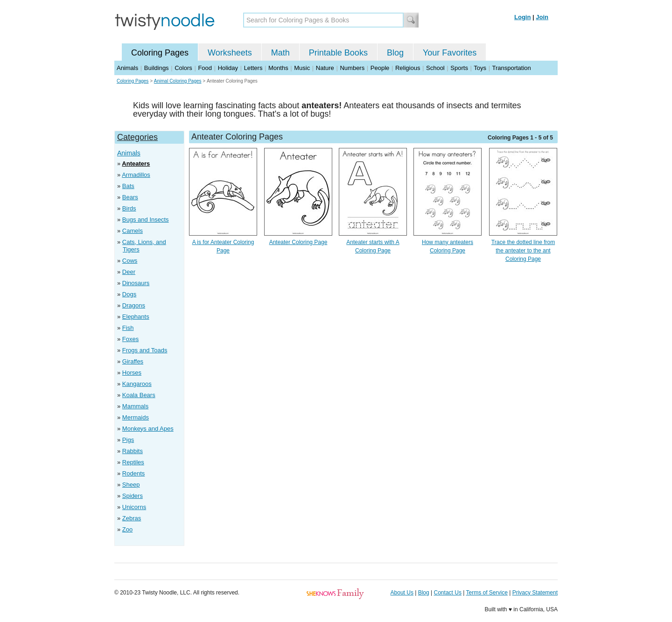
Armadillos (136, 175)
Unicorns (134, 507)
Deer (129, 272)
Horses (132, 373)
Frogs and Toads (145, 350)
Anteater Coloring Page (298, 242)
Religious (408, 68)
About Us (402, 593)
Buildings (157, 68)
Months (278, 68)
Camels (133, 231)
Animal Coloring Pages (178, 81)
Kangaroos (137, 384)
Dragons (134, 305)
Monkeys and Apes (148, 429)
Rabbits (133, 451)
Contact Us (448, 593)
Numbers (352, 68)
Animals (127, 68)
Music (302, 68)
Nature (325, 68)
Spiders (133, 496)
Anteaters (136, 164)
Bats (128, 186)
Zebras (132, 518)
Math (280, 53)
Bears (130, 197)
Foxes (130, 339)
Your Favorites (450, 53)
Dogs (129, 294)
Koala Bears (139, 395)
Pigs (128, 440)
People (380, 68)
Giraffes (133, 361)
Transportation (511, 68)
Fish (128, 328)
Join (542, 17)
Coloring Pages (160, 53)
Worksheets (230, 53)
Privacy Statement (535, 593)
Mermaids (136, 417)
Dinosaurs (136, 283)
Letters (253, 68)
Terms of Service (486, 593)
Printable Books (338, 53)
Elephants (136, 317)
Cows (130, 261)
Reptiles (133, 462)
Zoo (127, 529)
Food (205, 68)
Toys (480, 68)
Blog (395, 53)
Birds (129, 208)
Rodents (133, 473)
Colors (183, 68)
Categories (137, 137)
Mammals (135, 406)
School (435, 68)
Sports (459, 68)
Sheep (131, 485)
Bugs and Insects (146, 220)
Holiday (228, 68)
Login (522, 17)
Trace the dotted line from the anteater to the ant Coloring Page (523, 251)
